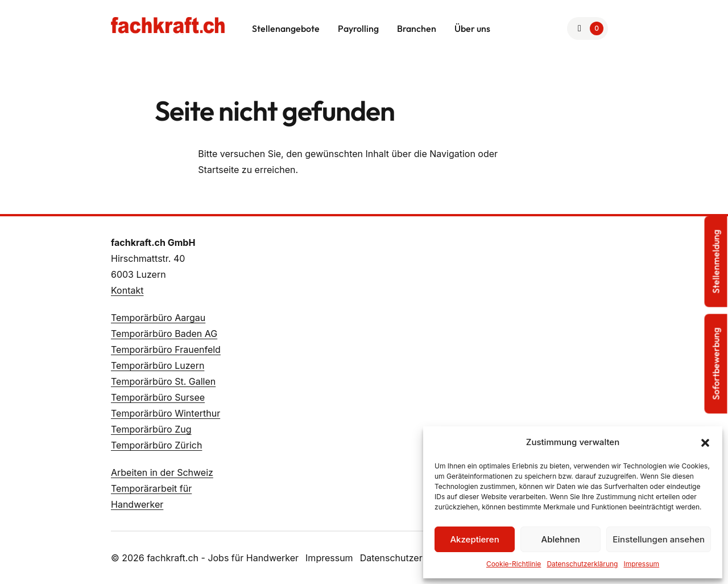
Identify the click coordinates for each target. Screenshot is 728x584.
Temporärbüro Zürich (156, 445)
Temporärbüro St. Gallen (163, 381)
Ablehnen (561, 539)
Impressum (641, 564)
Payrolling (358, 28)
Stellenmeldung (716, 262)
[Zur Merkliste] (588, 28)
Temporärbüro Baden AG (164, 334)
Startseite (218, 170)
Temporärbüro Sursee (158, 397)
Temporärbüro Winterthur (166, 413)
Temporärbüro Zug (151, 429)
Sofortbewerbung (716, 364)
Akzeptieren (474, 539)
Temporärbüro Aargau (158, 318)
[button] (705, 442)
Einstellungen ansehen (659, 539)
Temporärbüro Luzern (158, 365)
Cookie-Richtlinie (514, 564)
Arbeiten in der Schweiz (162, 472)
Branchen (417, 28)
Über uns (472, 28)
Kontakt (127, 290)
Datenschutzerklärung (582, 564)
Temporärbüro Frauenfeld (166, 349)
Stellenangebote (286, 28)
